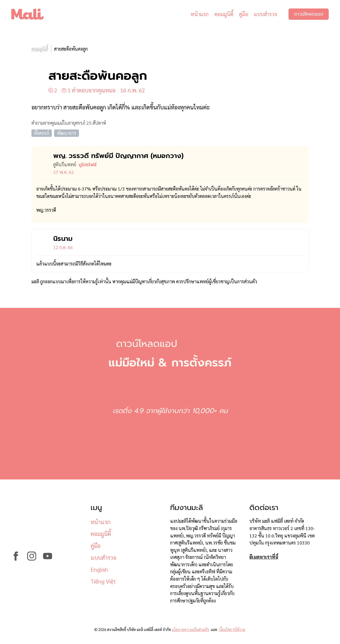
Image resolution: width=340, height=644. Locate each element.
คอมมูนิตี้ (224, 14)
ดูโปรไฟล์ (88, 165)
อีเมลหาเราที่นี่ (264, 557)
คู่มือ (244, 14)
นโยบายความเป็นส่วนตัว (191, 629)
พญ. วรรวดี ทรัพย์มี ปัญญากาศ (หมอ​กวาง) (118, 156)
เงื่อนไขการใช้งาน (232, 629)
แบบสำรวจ (266, 14)
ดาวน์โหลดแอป (309, 14)
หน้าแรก (200, 14)
